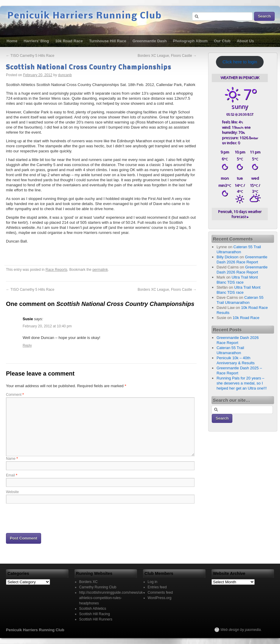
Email (12, 475)
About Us (245, 41)
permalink (100, 270)
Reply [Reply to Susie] (27, 346)
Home (12, 41)
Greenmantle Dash (150, 41)
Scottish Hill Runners (96, 619)
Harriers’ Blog (36, 41)
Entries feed (157, 587)
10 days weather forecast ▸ (240, 214)
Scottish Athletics (93, 609)
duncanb (65, 75)
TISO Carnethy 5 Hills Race (30, 56)
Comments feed (160, 593)
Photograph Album (190, 41)
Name (12, 459)
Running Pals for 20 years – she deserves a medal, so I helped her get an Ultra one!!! (242, 383)
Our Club (222, 41)
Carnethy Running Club (98, 587)
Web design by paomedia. (241, 630)
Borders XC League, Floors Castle (167, 56)
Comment (15, 395)
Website (12, 492)
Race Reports (56, 270)
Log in (153, 582)
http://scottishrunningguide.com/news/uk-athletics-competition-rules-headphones (112, 598)
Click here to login (240, 62)
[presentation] (51, 518)
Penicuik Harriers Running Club (85, 16)
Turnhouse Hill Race (108, 41)
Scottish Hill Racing (95, 614)
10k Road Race (69, 41)
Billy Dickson (228, 257)
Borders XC (88, 582)
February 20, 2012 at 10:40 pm (47, 326)
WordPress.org (160, 598)
